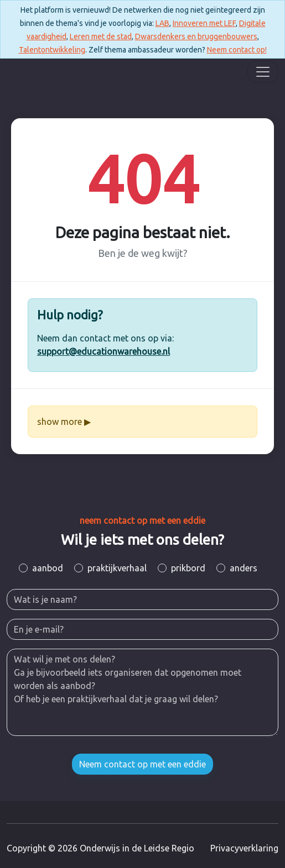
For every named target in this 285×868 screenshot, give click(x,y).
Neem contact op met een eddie (142, 764)
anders (243, 568)
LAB (162, 23)
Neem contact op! (237, 50)
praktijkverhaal (117, 568)
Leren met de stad (101, 36)
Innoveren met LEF (204, 23)
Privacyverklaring (244, 848)
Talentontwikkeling (52, 50)
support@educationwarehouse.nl (103, 351)
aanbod (48, 568)
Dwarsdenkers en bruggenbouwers (196, 36)
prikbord (188, 568)
